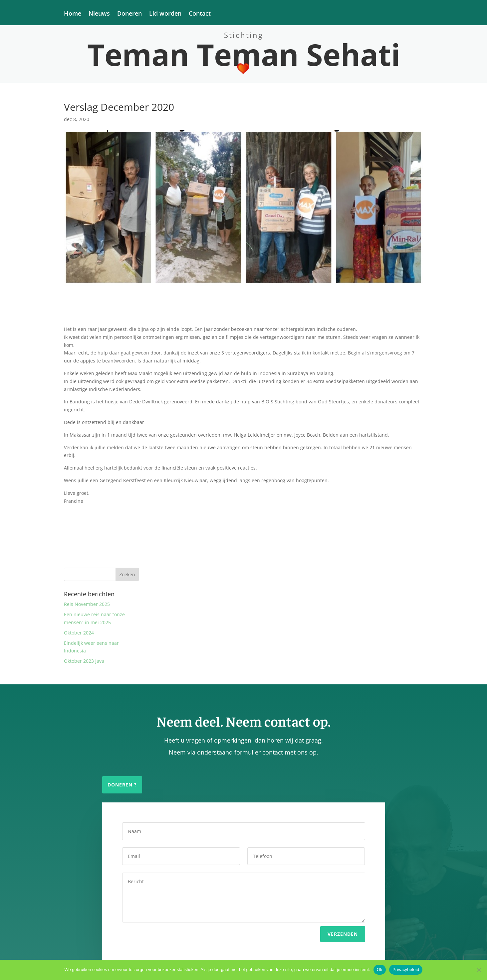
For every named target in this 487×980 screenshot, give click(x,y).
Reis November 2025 (87, 604)
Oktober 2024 (79, 633)
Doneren (129, 14)
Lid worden (165, 14)
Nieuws (99, 14)
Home (73, 14)
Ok (380, 970)
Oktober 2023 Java (84, 661)
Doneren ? (122, 785)
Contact (200, 14)
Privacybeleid (406, 970)
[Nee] (479, 970)
